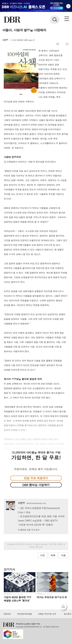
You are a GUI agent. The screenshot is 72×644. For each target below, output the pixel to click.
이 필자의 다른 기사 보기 (29, 530)
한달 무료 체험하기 (36, 478)
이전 (43, 555)
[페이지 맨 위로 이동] (64, 607)
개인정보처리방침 (24, 614)
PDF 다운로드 (62, 44)
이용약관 (7, 614)
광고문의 (68, 614)
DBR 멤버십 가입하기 (36, 485)
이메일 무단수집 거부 (47, 614)
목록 (53, 555)
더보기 (57, 44)
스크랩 (67, 44)
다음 (63, 555)
